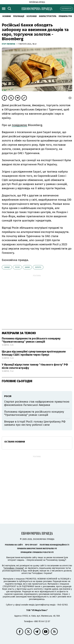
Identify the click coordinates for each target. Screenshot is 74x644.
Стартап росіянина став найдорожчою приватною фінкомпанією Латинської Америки (37, 403)
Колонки (32, 16)
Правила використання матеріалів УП (37, 548)
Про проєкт (31, 545)
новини (7, 16)
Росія (17, 267)
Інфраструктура (48, 16)
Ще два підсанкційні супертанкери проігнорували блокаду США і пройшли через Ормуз (34, 353)
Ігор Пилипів (9, 44)
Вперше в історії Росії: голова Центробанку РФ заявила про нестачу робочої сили (35, 423)
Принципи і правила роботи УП (37, 552)
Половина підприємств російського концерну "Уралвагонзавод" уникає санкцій (31, 340)
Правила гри (65, 16)
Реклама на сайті (14, 545)
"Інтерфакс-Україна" (14, 568)
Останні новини (15, 442)
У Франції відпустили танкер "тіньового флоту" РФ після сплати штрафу (35, 366)
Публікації (19, 16)
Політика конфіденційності (54, 545)
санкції (7, 267)
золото (38, 267)
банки (27, 267)
